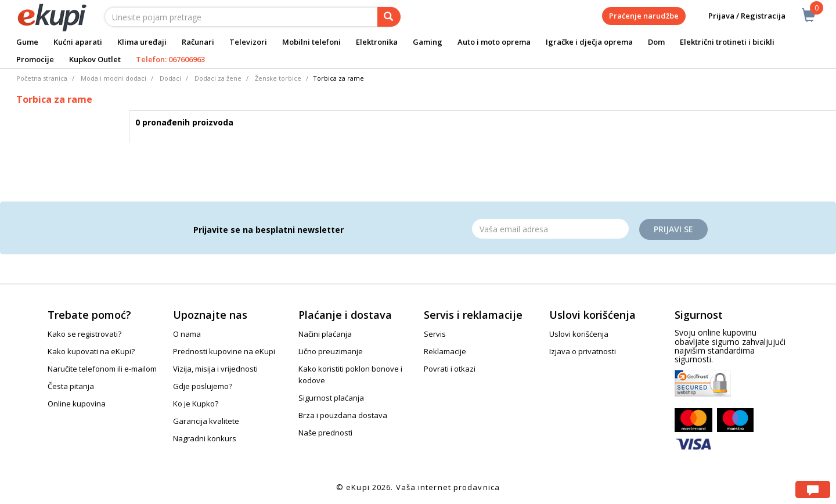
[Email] (550, 229)
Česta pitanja (71, 386)
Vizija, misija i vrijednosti (215, 369)
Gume (27, 42)
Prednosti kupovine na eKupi (224, 351)
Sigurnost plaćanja (331, 398)
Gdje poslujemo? (203, 386)
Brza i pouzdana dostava (343, 415)
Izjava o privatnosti (583, 351)
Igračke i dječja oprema (589, 42)
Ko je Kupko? (196, 404)
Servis (435, 334)
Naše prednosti (325, 433)
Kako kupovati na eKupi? (91, 351)
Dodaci (170, 78)
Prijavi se (673, 229)
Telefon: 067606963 (170, 59)
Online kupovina (77, 404)
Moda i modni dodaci (113, 78)
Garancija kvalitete (206, 421)
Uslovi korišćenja (579, 334)
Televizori (248, 42)
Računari (198, 42)
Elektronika (377, 42)
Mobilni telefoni (311, 42)
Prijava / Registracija (739, 16)
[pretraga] (389, 17)
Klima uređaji (142, 42)
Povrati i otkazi (450, 369)
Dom (656, 42)
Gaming (428, 42)
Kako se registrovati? (84, 334)
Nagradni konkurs (205, 438)
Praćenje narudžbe (644, 16)
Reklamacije (445, 351)
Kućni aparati (78, 42)
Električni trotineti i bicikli (727, 42)
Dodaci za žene (218, 78)
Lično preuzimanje (331, 351)
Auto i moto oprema (494, 42)
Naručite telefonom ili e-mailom (102, 369)
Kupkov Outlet (95, 59)
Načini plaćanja (325, 334)
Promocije (35, 59)
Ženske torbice (278, 78)
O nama (187, 334)
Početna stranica (42, 78)
